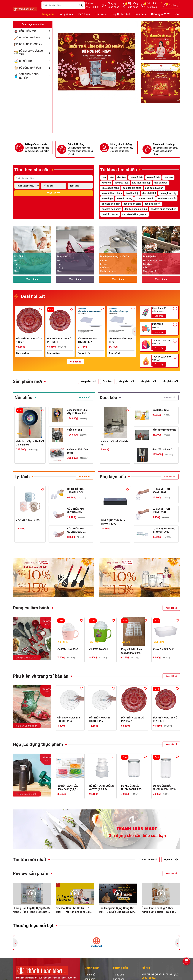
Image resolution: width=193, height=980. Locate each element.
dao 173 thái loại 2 (162, 449)
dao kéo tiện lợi (110, 214)
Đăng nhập (113, 7)
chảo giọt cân (75, 430)
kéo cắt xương (124, 198)
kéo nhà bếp (153, 177)
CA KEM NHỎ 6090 (68, 649)
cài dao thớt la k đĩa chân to (115, 443)
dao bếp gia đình (154, 188)
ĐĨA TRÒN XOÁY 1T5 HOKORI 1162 (69, 719)
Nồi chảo (23, 397)
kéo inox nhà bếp (141, 183)
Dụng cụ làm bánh (31, 608)
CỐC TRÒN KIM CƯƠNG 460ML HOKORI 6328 (76, 511)
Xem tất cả (32, 279)
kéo (112, 177)
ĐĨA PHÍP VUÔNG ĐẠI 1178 (120, 340)
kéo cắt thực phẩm (112, 193)
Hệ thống (133, 5)
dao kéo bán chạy (111, 209)
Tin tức (100, 14)
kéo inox (106, 183)
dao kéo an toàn (132, 204)
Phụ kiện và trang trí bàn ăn (41, 676)
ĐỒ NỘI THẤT (35, 61)
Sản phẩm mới (27, 381)
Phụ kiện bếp (113, 477)
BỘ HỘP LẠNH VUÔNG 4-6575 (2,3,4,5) (101, 788)
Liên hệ (140, 14)
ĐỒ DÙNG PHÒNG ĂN (35, 44)
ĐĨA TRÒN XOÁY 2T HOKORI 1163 (100, 719)
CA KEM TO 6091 (99, 649)
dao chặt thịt (149, 193)
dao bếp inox (122, 183)
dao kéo (122, 177)
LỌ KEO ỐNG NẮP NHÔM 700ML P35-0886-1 (132, 788)
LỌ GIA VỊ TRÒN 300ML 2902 (161, 491)
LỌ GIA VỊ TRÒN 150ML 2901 (161, 510)
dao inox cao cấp (145, 198)
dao (104, 177)
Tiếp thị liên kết (120, 14)
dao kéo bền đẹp (111, 204)
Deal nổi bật (30, 296)
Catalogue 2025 (161, 14)
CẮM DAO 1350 (161, 410)
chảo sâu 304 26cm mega (78, 451)
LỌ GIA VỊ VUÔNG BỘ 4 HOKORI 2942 (164, 530)
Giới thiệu (84, 14)
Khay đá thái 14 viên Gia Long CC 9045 (132, 651)
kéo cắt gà (107, 198)
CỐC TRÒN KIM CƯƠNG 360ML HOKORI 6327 (76, 530)
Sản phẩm (153, 5)
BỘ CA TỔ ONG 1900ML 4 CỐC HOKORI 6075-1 (76, 491)
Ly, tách (22, 477)
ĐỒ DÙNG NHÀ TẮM (35, 68)
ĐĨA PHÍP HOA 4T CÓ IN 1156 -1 (29, 340)
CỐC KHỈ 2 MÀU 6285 (28, 520)
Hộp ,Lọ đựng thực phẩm (38, 744)
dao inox (168, 177)
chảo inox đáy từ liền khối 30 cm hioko (30, 443)
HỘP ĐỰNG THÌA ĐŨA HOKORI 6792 (113, 522)
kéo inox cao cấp (167, 198)
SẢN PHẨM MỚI (35, 31)
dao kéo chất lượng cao (135, 214)
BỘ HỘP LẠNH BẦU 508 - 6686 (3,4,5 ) (68, 788)
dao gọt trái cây (168, 193)
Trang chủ (48, 14)
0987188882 (149, 978)
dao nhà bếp (136, 177)
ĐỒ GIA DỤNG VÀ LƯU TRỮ (35, 53)
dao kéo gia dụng (132, 188)
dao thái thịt (132, 193)
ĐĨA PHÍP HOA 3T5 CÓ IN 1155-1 (59, 340)
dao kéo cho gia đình (136, 209)
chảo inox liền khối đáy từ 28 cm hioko (78, 412)
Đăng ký (112, 3)
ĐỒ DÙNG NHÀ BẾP (35, 38)
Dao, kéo (108, 397)
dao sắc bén (161, 183)
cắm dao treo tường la (164, 430)
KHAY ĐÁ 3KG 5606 (164, 649)
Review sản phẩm (31, 873)
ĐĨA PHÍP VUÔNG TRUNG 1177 (87, 340)
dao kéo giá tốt (152, 204)
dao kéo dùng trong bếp (164, 209)
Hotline (92, 5)
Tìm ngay (53, 193)
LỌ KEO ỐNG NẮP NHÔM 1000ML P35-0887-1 (164, 788)
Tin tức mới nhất (29, 860)
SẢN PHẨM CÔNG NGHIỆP (35, 76)
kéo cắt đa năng (110, 188)
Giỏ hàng (174, 5)
